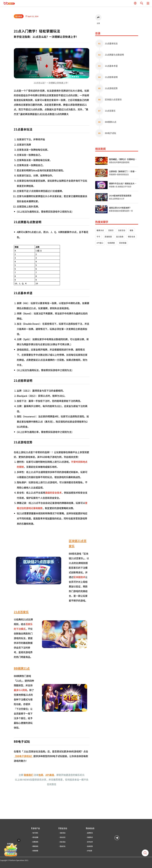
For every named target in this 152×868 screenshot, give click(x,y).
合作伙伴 (89, 842)
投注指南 (19, 16)
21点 (16, 91)
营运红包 (62, 846)
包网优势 (89, 846)
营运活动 (63, 828)
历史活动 (62, 842)
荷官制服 (123, 243)
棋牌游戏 (35, 846)
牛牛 (98, 237)
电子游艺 (35, 833)
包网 (41, 775)
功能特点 (89, 837)
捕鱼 (132, 230)
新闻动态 (90, 828)
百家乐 (111, 230)
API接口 (100, 243)
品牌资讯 (89, 833)
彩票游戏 (35, 842)
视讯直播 (35, 837)
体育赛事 (35, 851)
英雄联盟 (108, 237)
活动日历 (62, 837)
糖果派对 (100, 230)
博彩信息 (132, 237)
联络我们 (29, 775)
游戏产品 (36, 828)
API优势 (89, 851)
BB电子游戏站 (24, 756)
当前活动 (122, 230)
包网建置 (111, 243)
